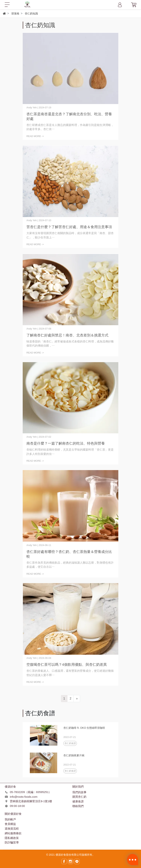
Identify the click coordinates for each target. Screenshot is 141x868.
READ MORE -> (35, 136)
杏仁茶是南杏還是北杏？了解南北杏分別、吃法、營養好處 (69, 116)
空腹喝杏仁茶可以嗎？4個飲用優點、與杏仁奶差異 (67, 665)
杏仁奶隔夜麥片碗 (74, 755)
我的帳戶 (10, 819)
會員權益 (10, 824)
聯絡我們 (78, 806)
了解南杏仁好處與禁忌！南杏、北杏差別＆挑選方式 (67, 335)
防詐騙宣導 (12, 842)
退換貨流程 (12, 829)
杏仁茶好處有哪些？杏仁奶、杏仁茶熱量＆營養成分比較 (69, 554)
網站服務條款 (13, 833)
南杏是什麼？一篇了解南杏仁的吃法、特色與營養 (66, 443)
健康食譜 (78, 801)
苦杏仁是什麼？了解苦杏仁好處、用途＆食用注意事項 (69, 227)
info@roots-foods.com (24, 797)
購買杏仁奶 (79, 797)
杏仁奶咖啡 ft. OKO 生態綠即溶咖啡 (84, 728)
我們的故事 (79, 792)
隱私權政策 (12, 838)
